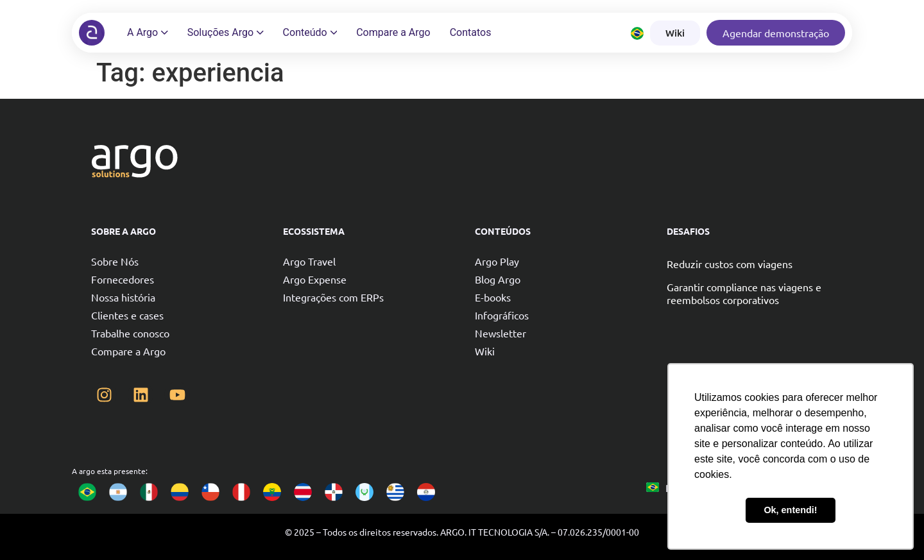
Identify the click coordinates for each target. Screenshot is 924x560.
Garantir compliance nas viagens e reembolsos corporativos (744, 293)
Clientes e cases (127, 315)
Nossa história (123, 297)
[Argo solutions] (92, 33)
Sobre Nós (115, 261)
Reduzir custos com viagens (730, 264)
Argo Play (497, 261)
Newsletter (501, 333)
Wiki (485, 351)
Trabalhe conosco (130, 333)
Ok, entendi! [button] (790, 510)
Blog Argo (498, 279)
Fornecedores (123, 279)
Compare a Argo (128, 351)
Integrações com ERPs (333, 297)
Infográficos (502, 315)
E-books (493, 297)
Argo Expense (315, 279)
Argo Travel (309, 261)
